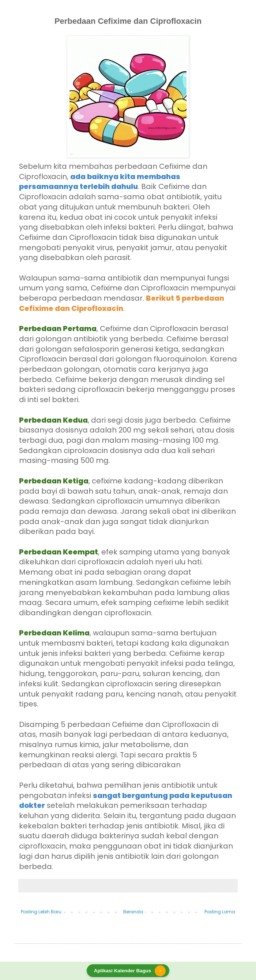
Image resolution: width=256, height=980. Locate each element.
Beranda (133, 912)
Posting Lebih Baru (41, 912)
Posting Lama (220, 912)
